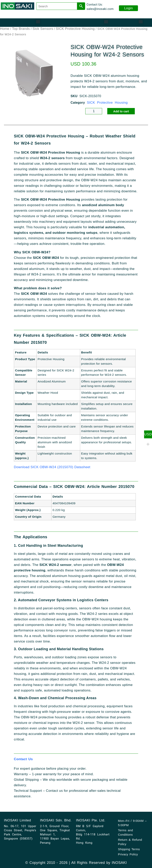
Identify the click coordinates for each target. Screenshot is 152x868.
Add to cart (121, 111)
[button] (38, 22)
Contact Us (23, 759)
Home (5, 29)
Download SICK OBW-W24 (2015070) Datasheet (52, 467)
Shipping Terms (129, 849)
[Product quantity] (94, 111)
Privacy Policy (128, 854)
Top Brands (21, 29)
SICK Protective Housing (75, 29)
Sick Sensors (43, 29)
